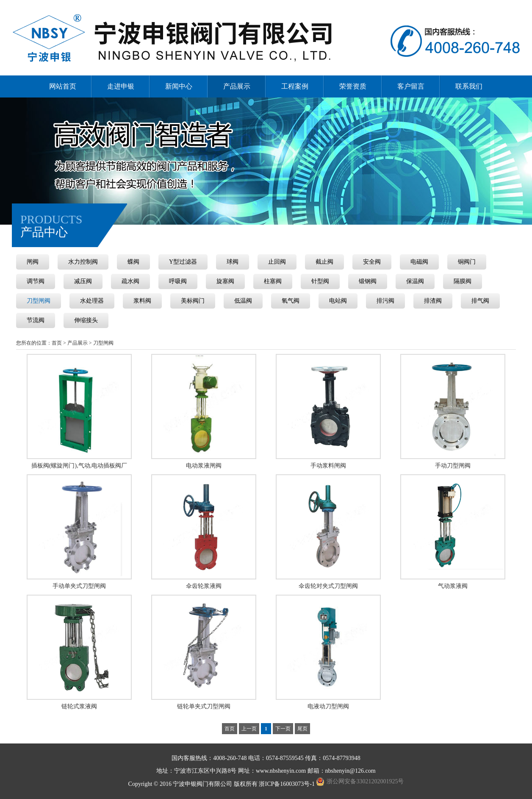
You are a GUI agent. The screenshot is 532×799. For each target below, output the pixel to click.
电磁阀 (419, 262)
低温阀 (243, 301)
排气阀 (480, 301)
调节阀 (36, 281)
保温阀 (415, 281)
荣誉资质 (353, 86)
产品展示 (237, 86)
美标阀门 (193, 301)
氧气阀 (291, 301)
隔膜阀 (463, 281)
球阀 (233, 262)
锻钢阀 (368, 281)
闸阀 (33, 262)
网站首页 (63, 86)
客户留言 (411, 86)
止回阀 (277, 262)
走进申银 (121, 86)
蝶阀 (133, 262)
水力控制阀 (83, 262)
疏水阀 (130, 281)
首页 (57, 343)
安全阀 (372, 262)
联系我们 (469, 86)
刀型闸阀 (39, 301)
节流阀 (36, 320)
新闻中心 (179, 86)
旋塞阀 (225, 281)
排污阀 (385, 301)
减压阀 (83, 281)
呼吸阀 (178, 281)
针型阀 (320, 281)
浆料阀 (142, 301)
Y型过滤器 (183, 262)
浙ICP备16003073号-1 (287, 784)
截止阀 (324, 262)
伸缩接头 (86, 320)
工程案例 (295, 86)
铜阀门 (467, 262)
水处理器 (92, 301)
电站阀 (338, 301)
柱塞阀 (273, 281)
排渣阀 (433, 301)
